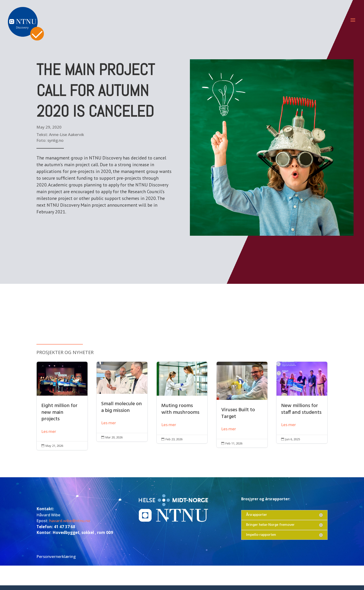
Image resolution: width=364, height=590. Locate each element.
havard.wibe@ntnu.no (70, 521)
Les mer (49, 431)
